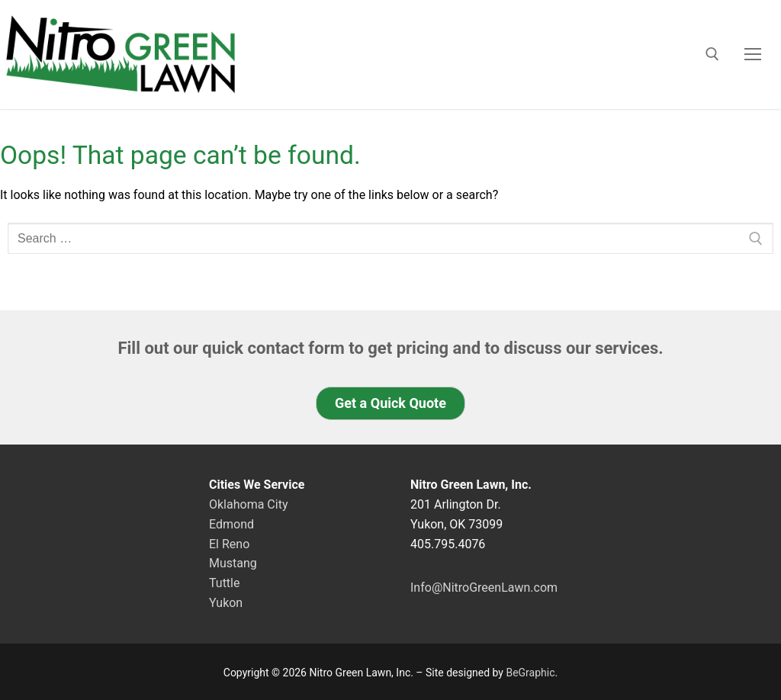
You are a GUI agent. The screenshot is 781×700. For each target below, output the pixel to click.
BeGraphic (530, 673)
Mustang (233, 563)
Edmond (231, 524)
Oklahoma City (248, 504)
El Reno (229, 544)
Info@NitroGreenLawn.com (484, 588)
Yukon (226, 603)
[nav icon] (753, 54)
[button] (390, 403)
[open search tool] (712, 54)
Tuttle (224, 583)
